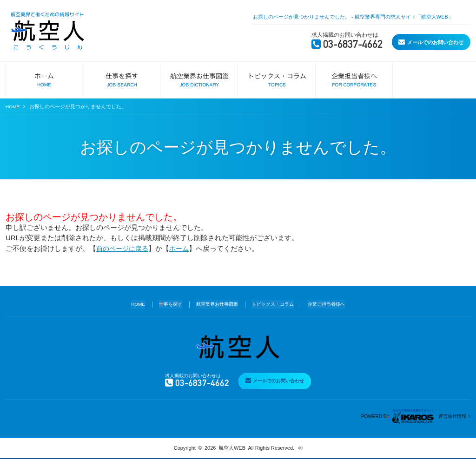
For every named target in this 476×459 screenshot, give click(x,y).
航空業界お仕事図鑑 (215, 303)
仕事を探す (165, 303)
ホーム (183, 248)
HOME (13, 106)
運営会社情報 (451, 416)
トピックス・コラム (275, 303)
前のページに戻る (124, 248)
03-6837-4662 (307, 44)
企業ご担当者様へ (332, 303)
